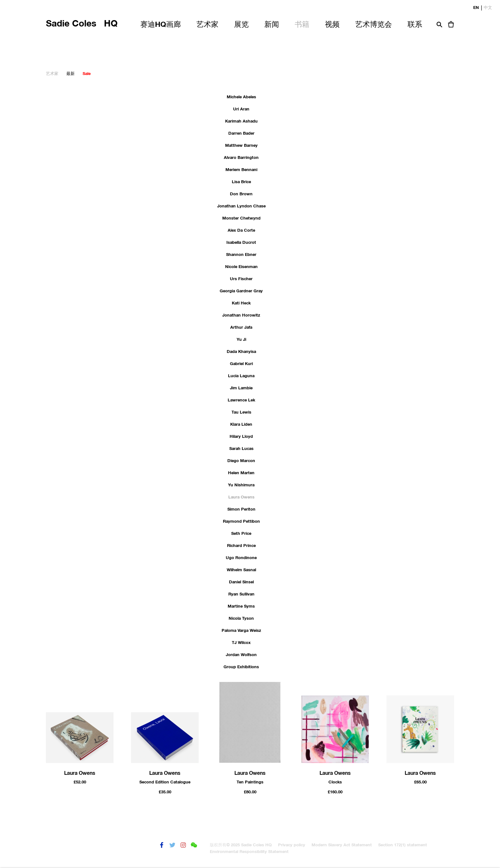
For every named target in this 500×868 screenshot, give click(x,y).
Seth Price (241, 534)
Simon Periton (241, 509)
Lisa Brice (241, 182)
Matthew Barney (241, 146)
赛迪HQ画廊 (161, 25)
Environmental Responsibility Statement (249, 852)
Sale (87, 74)
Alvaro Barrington (241, 158)
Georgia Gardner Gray (241, 291)
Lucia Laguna (241, 376)
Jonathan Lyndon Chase (241, 206)
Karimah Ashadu (241, 121)
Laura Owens (241, 497)
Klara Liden (241, 425)
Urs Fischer (241, 279)
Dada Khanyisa (241, 352)
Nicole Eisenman (241, 267)
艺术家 (52, 74)
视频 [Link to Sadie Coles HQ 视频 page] (332, 25)
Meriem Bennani (241, 170)
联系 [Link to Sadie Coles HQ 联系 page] (415, 25)
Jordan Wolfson (241, 655)
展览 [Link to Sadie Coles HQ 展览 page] (241, 25)
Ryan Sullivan (241, 594)
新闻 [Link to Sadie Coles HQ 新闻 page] (272, 25)
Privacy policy (292, 845)
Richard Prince (241, 546)
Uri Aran (241, 109)
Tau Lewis (241, 412)
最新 (70, 74)
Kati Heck (241, 303)
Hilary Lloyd (241, 437)
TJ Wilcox (241, 643)
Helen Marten (241, 473)
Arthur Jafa (241, 328)
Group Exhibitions (241, 667)
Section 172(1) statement (403, 845)
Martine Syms (241, 606)
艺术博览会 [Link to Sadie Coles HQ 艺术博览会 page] (374, 25)
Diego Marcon (241, 461)
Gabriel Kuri (241, 364)
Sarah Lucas (241, 449)
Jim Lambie (241, 388)
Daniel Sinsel (241, 582)
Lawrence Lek (241, 400)
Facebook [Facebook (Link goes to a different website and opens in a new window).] (162, 845)
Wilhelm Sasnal (241, 570)
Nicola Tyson (241, 619)
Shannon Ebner (241, 255)
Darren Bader (241, 134)
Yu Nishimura (241, 485)
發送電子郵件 (205, 845)
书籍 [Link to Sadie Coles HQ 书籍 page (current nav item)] (302, 25)
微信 (194, 845)
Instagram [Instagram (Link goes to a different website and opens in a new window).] (183, 845)
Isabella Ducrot (241, 243)
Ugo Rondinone (241, 558)
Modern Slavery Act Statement (342, 845)
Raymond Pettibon (241, 522)
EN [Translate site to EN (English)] (476, 7)
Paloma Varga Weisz (241, 631)
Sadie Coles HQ (82, 24)
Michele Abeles (241, 97)
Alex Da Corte (241, 231)
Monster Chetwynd (241, 218)
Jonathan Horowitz (241, 315)
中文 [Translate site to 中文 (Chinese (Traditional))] (488, 7)
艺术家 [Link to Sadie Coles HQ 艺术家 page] (207, 25)
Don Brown (241, 194)
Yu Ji (241, 340)
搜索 (439, 25)
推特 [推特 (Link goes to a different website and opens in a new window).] (172, 845)
